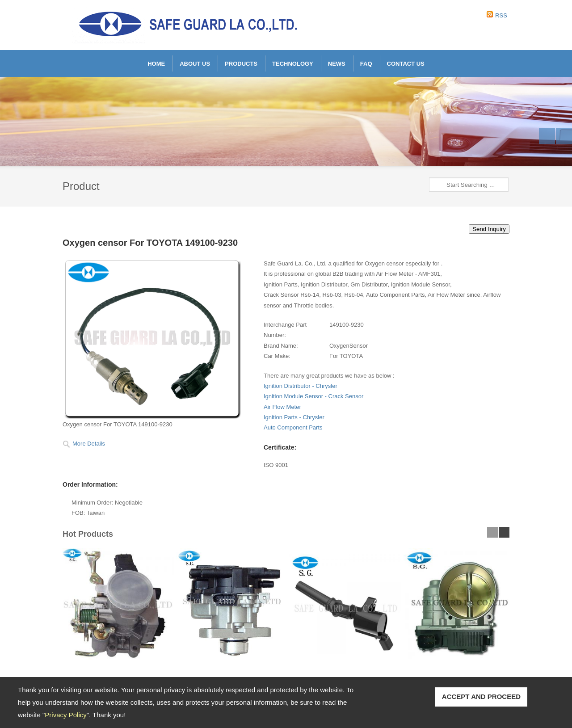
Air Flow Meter (282, 407)
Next (564, 136)
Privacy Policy (65, 715)
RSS (501, 15)
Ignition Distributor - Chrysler (301, 386)
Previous (547, 136)
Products (241, 64)
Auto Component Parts (293, 427)
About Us (195, 64)
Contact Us (406, 64)
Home (156, 64)
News (337, 64)
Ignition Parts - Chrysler (294, 417)
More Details (89, 444)
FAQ (366, 64)
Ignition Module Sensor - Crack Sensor (313, 396)
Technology (293, 64)
